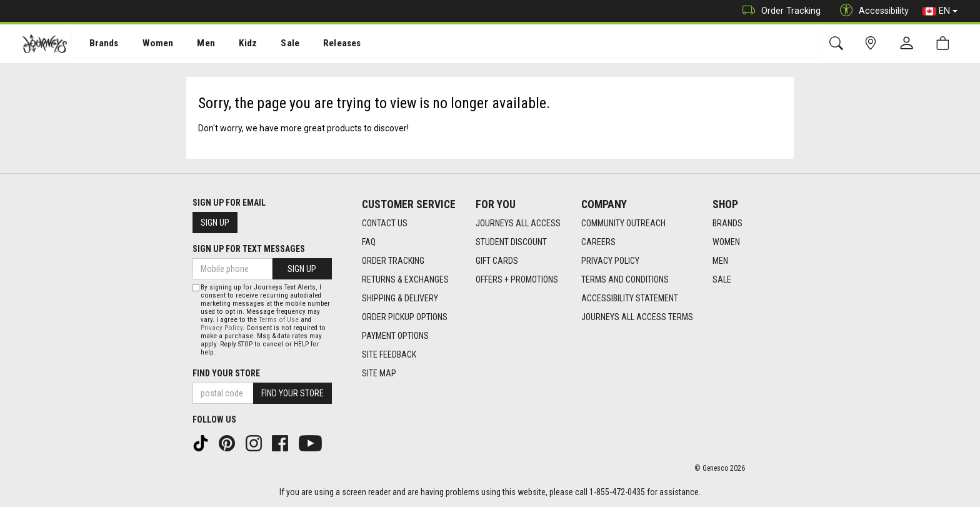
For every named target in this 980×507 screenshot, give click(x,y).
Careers (598, 242)
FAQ (369, 242)
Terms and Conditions (625, 279)
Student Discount (511, 242)
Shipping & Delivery (400, 298)
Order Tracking (778, 11)
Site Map (379, 373)
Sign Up (215, 223)
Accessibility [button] (871, 11)
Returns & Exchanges (405, 279)
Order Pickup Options (405, 317)
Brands (97, 44)
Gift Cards (497, 261)
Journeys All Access (518, 223)
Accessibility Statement (630, 298)
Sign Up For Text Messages (249, 249)
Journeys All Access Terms (637, 317)
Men (194, 44)
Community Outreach (623, 223)
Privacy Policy (610, 261)
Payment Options (395, 336)
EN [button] (940, 11)
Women (148, 44)
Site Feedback (389, 354)
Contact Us (385, 223)
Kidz (234, 44)
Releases (323, 44)
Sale (274, 44)
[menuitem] (97, 44)
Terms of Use (279, 320)
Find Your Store (226, 373)
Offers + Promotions (517, 279)
